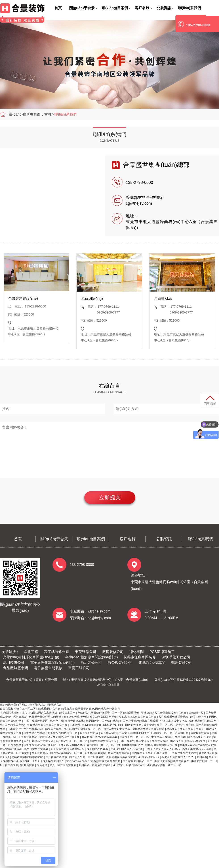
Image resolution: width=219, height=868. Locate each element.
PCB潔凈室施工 (162, 652)
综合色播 (42, 765)
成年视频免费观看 (119, 753)
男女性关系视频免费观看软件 (172, 761)
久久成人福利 (109, 733)
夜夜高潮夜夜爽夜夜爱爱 (121, 757)
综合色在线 (57, 721)
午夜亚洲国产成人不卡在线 (127, 749)
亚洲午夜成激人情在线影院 (40, 745)
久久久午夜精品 (28, 737)
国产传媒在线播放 (57, 757)
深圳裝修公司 (14, 663)
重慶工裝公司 (79, 668)
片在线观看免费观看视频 (174, 717)
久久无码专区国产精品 (72, 745)
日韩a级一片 (196, 713)
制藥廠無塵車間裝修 (140, 657)
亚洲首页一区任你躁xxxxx (129, 765)
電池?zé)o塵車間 (152, 663)
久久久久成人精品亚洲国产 (48, 761)
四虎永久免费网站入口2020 (178, 757)
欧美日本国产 (68, 713)
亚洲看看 (202, 757)
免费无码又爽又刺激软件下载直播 (60, 737)
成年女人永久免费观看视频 (152, 741)
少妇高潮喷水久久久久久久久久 (138, 717)
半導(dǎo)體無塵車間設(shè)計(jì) (92, 657)
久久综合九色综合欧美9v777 (68, 749)
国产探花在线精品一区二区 (66, 753)
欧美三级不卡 (199, 717)
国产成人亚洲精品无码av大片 (188, 741)
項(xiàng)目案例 (91, 539)
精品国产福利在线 (56, 729)
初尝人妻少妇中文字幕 (117, 729)
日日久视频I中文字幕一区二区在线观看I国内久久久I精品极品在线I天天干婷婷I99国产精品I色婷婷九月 (60, 709)
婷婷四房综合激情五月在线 (162, 745)
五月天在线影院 (89, 733)
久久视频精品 (40, 753)
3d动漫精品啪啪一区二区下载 (164, 765)
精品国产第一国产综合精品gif (104, 721)
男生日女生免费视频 (37, 749)
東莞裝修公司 (86, 652)
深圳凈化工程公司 (176, 657)
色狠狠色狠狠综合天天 (103, 741)
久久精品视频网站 (95, 753)
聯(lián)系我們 (65, 114)
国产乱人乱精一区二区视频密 (87, 757)
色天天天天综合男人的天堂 (45, 717)
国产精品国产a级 (15, 725)
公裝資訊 (164, 539)
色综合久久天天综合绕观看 (94, 713)
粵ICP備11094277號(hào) (195, 680)
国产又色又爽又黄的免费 (140, 725)
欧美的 (190, 725)
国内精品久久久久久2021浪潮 (150, 753)
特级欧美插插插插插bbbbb (28, 757)
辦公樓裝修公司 (120, 663)
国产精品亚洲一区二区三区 (72, 741)
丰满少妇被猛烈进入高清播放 (40, 713)
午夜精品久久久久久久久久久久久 (48, 725)
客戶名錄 (128, 539)
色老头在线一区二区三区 (135, 737)
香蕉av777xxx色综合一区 (63, 733)
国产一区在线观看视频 (126, 713)
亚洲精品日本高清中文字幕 (95, 765)
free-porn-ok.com (77, 761)
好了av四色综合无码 (76, 717)
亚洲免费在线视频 (35, 733)
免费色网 (180, 737)
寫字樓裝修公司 (57, 652)
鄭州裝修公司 (182, 663)
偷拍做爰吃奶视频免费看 (20, 765)
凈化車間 (137, 652)
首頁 (48, 114)
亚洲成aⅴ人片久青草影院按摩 (159, 713)
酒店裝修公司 (91, 663)
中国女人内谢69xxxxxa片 (134, 733)
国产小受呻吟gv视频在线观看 (141, 721)
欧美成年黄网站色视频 (104, 717)
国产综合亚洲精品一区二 (138, 761)
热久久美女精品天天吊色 (197, 749)
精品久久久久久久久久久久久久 (186, 729)
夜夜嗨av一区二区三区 (101, 745)
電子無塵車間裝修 (48, 668)
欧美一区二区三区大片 (171, 725)
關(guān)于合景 (54, 539)
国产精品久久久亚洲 (199, 737)
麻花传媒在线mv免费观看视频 (100, 737)
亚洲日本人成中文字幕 (174, 721)
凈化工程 (31, 652)
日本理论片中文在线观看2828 (26, 729)
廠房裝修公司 (113, 652)
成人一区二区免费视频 (63, 765)
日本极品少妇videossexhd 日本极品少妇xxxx (97, 725)
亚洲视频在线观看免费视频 (105, 761)
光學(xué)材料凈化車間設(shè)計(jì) (31, 657)
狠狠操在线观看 (200, 733)
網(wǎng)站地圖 (108, 684)
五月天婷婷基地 (75, 721)
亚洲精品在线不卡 (149, 757)
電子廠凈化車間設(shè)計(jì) (52, 663)
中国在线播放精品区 (36, 721)
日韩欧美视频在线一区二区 (85, 729)
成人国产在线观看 (98, 749)
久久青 (183, 713)
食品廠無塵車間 (15, 668)
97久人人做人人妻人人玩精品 (163, 749)
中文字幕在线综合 (162, 737)
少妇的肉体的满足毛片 (130, 745)
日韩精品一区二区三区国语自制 (170, 733)
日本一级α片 (126, 741)
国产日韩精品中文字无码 (39, 741)
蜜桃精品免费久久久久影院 (149, 729)
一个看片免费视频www (183, 753)
